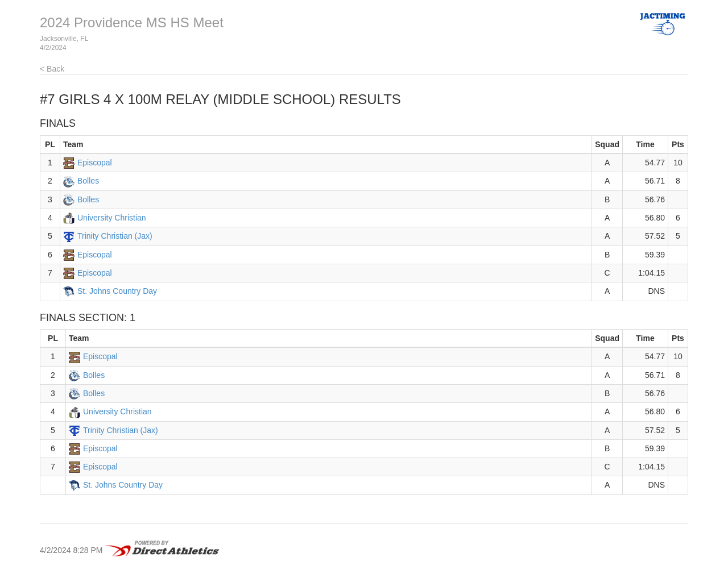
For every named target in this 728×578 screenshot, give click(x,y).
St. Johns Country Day (117, 291)
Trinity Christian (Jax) (115, 236)
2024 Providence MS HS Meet (132, 22)
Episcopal (95, 163)
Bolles (88, 181)
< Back (52, 69)
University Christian (112, 218)
